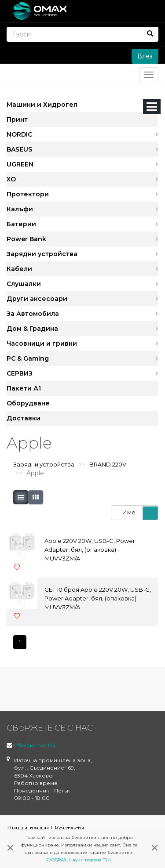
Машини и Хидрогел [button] (42, 105)
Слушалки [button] (24, 284)
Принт (17, 119)
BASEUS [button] (19, 149)
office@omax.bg (34, 745)
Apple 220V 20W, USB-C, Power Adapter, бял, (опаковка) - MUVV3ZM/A (90, 550)
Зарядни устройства (44, 464)
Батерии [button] (21, 224)
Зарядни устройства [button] (42, 254)
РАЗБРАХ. (57, 860)
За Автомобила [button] (33, 314)
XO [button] (11, 179)
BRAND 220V (108, 464)
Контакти (69, 828)
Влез (145, 56)
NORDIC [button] (19, 134)
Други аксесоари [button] (37, 299)
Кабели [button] (19, 269)
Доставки (24, 418)
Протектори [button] (28, 194)
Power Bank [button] (26, 239)
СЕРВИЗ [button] (20, 373)
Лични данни (28, 828)
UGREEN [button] (20, 164)
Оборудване (28, 403)
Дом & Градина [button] (32, 329)
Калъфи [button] (20, 209)
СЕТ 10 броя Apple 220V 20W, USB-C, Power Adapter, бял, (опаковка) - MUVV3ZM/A (98, 598)
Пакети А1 (24, 388)
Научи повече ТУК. (91, 860)
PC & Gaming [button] (28, 358)
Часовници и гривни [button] (42, 344)
